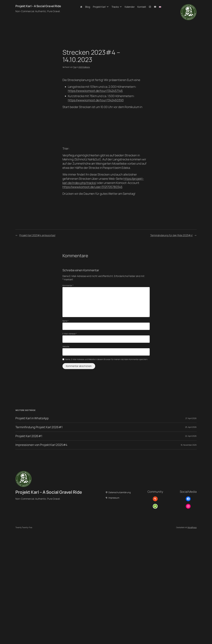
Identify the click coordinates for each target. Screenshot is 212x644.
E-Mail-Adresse (70, 334)
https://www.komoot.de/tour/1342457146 (95, 91)
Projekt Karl (101, 7)
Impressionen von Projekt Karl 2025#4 (41, 445)
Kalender (130, 7)
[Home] (81, 7)
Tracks (117, 7)
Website (66, 346)
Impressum (114, 498)
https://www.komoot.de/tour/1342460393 (96, 100)
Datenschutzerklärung (120, 492)
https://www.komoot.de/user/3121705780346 (92, 187)
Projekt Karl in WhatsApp (32, 418)
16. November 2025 (189, 445)
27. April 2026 (191, 418)
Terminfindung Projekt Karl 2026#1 (39, 427)
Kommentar (68, 285)
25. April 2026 (191, 427)
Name (66, 321)
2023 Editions (84, 67)
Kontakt (142, 7)
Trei (75, 67)
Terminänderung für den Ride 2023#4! (172, 235)
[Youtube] (155, 7)
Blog (88, 7)
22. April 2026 (191, 436)
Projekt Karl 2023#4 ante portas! (37, 235)
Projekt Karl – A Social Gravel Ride (38, 6)
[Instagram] (150, 7)
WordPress (192, 527)
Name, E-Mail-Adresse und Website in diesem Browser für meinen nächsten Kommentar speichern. (107, 359)
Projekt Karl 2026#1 (29, 436)
